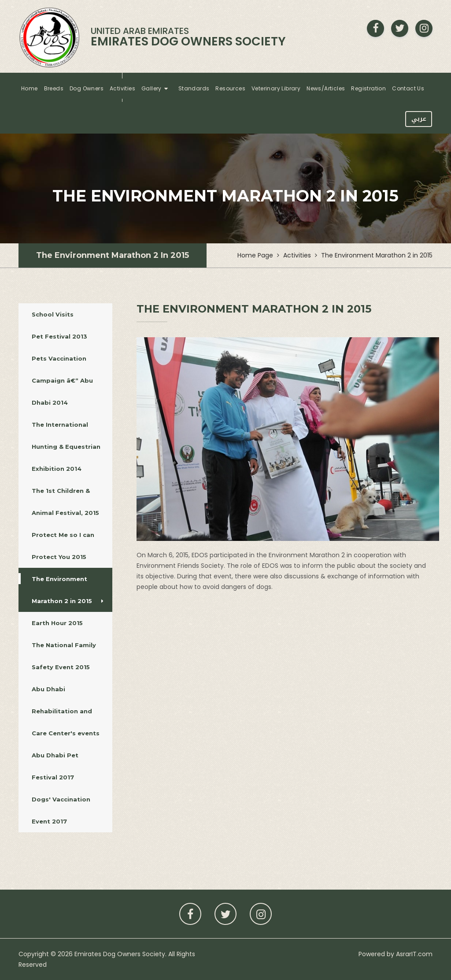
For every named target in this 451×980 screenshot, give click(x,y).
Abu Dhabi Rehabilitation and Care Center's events (68, 711)
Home (30, 88)
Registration (368, 88)
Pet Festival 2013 (67, 336)
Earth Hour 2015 (67, 623)
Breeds (54, 88)
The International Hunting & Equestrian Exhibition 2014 (68, 447)
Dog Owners (87, 88)
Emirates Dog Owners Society (120, 954)
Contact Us (408, 88)
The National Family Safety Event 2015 (68, 656)
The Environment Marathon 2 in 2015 (113, 255)
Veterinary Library (276, 88)
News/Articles (326, 88)
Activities (122, 88)
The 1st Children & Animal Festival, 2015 (68, 502)
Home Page (255, 255)
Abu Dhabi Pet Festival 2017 (68, 766)
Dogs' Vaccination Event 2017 (68, 810)
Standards (194, 88)
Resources (230, 88)
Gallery (152, 88)
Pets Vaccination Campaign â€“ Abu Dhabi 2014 (68, 380)
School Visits (68, 314)
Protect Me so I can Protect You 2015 (68, 546)
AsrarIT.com (414, 954)
